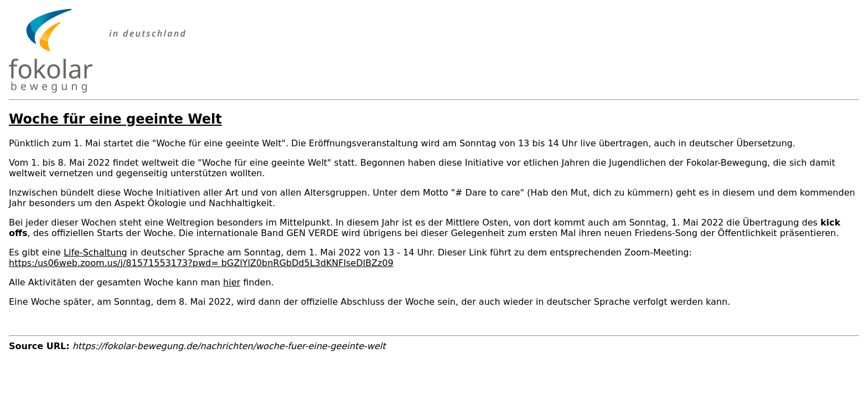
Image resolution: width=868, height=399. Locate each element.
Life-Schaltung (95, 252)
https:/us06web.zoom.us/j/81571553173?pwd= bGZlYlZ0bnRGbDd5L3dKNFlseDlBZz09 (201, 263)
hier (232, 282)
